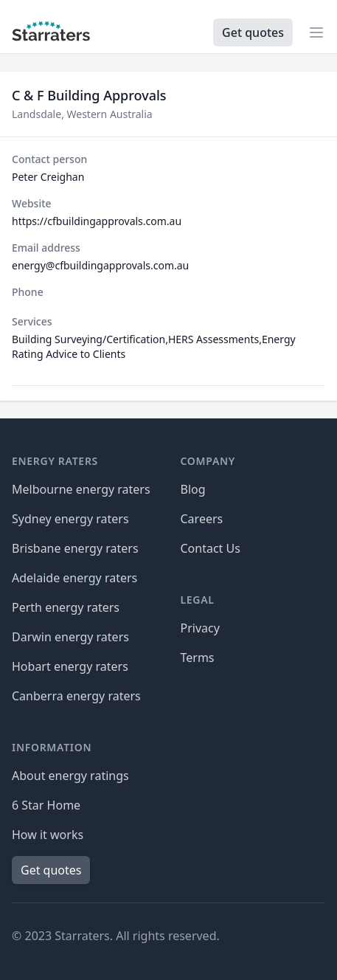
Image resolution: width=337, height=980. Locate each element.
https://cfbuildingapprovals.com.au (97, 221)
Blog (193, 489)
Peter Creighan (48, 177)
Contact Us (211, 548)
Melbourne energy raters (81, 489)
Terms (198, 658)
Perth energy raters (66, 607)
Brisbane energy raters (75, 548)
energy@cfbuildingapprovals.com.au (100, 265)
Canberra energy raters (76, 696)
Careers (202, 519)
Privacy (200, 628)
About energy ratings (70, 776)
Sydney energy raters (70, 519)
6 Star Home (46, 805)
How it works (48, 835)
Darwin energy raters (70, 637)
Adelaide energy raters (74, 578)
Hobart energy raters (70, 666)
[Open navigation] (316, 32)
